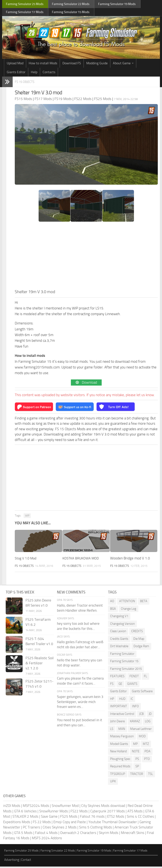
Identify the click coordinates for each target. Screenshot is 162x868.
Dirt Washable (119, 648)
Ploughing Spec (120, 760)
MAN (122, 730)
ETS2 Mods (116, 818)
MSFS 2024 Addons (47, 840)
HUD (122, 700)
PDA (147, 753)
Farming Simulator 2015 (126, 670)
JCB (141, 715)
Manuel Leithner (141, 730)
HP (112, 700)
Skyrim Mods (109, 834)
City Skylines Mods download (103, 807)
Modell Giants (119, 745)
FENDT (134, 678)
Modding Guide (97, 65)
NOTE (136, 753)
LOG (148, 723)
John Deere (117, 723)
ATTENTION (127, 603)
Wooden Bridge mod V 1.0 (130, 560)
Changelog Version (122, 625)
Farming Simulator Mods (25, 4)
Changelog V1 (119, 618)
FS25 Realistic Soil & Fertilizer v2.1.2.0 (40, 665)
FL (145, 678)
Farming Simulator (122, 655)
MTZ (146, 745)
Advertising (12, 861)
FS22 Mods (79, 813)
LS (112, 730)
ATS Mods (135, 813)
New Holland (118, 753)
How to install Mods (43, 65)
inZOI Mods (12, 807)
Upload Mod (15, 65)
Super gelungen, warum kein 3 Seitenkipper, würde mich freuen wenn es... (80, 703)
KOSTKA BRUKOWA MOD (81, 560)
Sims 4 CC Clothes (140, 818)
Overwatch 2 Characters (78, 834)
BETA (144, 603)
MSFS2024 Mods (36, 807)
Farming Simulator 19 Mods (94, 852)
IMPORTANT (119, 708)
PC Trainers (31, 829)
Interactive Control (122, 715)
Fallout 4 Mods (46, 834)
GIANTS (132, 685)
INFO (135, 708)
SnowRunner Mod (65, 807)
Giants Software (142, 693)
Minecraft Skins (133, 834)
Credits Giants (119, 640)
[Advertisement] (86, 258)
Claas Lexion (118, 633)
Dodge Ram (141, 648)
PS (137, 760)
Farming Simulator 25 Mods (21, 852)
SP (137, 768)
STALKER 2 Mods (25, 818)
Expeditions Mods (17, 823)
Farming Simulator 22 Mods (58, 852)
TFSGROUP (118, 775)
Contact (26, 861)
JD (150, 715)
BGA (113, 610)
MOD (142, 738)
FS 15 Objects (27, 83)
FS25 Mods (69, 818)
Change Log (129, 610)
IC (132, 700)
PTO (147, 760)
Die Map (139, 640)
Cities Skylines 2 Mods (60, 829)
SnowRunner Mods (54, 813)
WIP (27, 517)
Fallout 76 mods (92, 818)
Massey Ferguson (122, 738)
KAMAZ (135, 723)
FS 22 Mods (42, 823)
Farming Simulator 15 (124, 663)
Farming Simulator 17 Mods (130, 852)
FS (112, 685)
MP (135, 745)
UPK (113, 783)
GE (120, 685)
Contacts (49, 74)
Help (34, 74)
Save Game (49, 818)
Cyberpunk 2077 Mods (108, 813)
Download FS (72, 65)
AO (112, 603)
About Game (122, 65)
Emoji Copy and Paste (70, 823)
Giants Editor (16, 74)
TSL (151, 775)
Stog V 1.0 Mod (26, 560)
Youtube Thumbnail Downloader (113, 823)
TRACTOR (137, 775)
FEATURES (117, 678)
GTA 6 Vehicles (25, 813)
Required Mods (120, 768)
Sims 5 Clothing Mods (96, 829)
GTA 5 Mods (23, 834)
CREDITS (137, 633)
